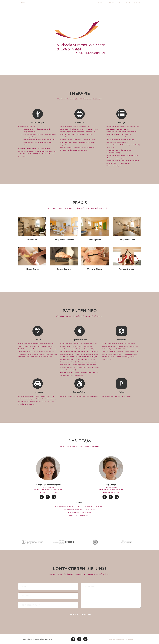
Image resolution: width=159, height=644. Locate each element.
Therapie (102, 5)
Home (22, 5)
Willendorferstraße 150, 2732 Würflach (80, 509)
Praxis (112, 5)
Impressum (129, 639)
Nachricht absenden (80, 615)
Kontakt (137, 5)
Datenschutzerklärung (117, 639)
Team (128, 5)
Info (120, 5)
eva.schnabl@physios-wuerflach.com (111, 490)
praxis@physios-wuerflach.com (79, 512)
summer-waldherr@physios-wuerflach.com (48, 490)
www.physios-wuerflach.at (80, 515)
